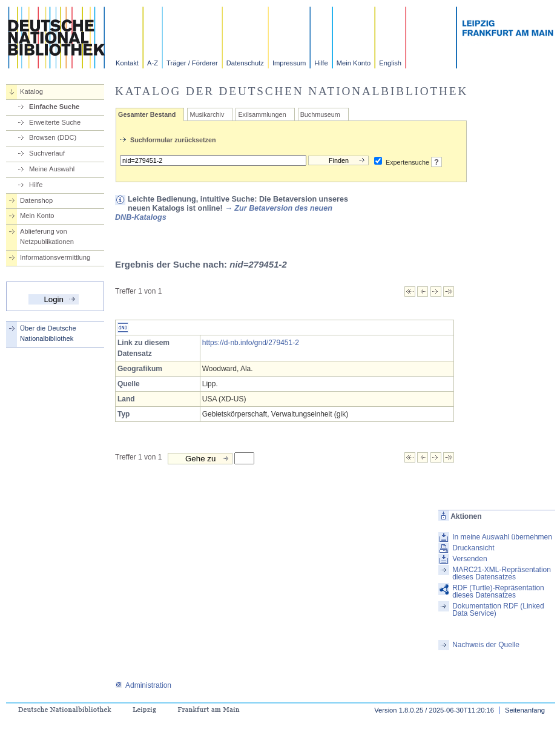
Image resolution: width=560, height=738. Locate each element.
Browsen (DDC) (53, 137)
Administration (143, 685)
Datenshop (36, 200)
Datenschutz (245, 63)
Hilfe (321, 63)
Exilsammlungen (262, 114)
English (390, 63)
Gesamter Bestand (147, 114)
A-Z (153, 63)
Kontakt (127, 63)
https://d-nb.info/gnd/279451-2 (251, 343)
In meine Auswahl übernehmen (502, 537)
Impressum (289, 63)
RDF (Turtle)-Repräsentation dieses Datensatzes (498, 591)
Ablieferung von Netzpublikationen (47, 236)
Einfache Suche (54, 107)
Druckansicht (473, 548)
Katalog (31, 91)
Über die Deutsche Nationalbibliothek (48, 333)
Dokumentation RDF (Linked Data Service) (498, 610)
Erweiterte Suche (55, 122)
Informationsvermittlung (55, 257)
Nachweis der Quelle (486, 645)
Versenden (469, 559)
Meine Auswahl (52, 169)
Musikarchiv (207, 114)
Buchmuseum (320, 114)
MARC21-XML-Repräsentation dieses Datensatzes (502, 573)
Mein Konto (354, 63)
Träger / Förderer (192, 63)
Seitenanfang (525, 710)
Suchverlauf (47, 153)
